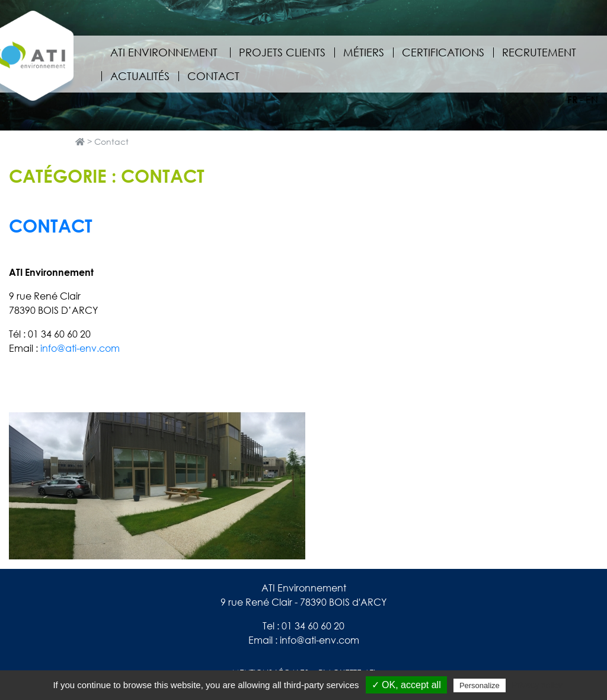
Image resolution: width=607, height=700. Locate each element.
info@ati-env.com (80, 348)
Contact (213, 76)
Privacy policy (537, 685)
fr (572, 100)
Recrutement (539, 52)
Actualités (140, 76)
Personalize (480, 685)
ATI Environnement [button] (166, 52)
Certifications (443, 52)
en (592, 100)
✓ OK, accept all (406, 685)
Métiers (364, 52)
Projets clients (282, 52)
